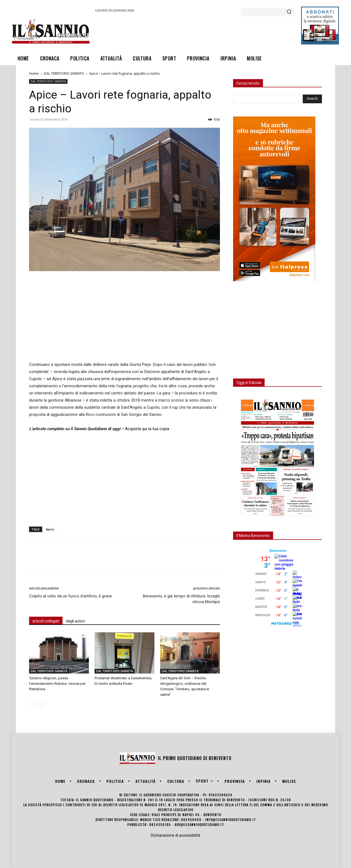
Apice (50, 529)
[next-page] (41, 706)
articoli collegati (46, 621)
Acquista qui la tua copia (147, 429)
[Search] (289, 12)
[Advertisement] (195, 31)
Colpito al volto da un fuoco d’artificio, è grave (70, 596)
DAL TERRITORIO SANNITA (64, 73)
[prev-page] (32, 706)
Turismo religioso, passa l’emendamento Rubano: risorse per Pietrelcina (57, 684)
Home (34, 73)
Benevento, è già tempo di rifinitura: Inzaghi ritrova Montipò (181, 599)
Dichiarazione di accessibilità (175, 835)
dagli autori (75, 621)
